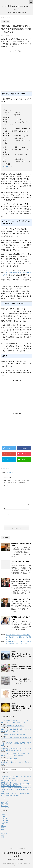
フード (3, 826)
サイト (6, 521)
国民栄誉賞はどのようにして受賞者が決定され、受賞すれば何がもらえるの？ (21, 708)
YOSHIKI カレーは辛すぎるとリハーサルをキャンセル (21, 600)
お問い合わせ (14, 849)
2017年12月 (5, 808)
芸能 (8, 468)
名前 (6, 508)
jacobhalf (10, 472)
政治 (3, 828)
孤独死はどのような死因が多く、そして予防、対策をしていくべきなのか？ (21, 681)
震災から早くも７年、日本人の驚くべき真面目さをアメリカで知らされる (21, 656)
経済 (3, 835)
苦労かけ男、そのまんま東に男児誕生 (13, 734)
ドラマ (3, 824)
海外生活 (4, 833)
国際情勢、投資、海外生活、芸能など (17, 859)
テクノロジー (6, 822)
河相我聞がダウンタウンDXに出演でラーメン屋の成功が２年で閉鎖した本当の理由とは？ (19, 637)
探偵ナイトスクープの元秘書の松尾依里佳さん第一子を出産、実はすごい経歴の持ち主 (21, 581)
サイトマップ (22, 849)
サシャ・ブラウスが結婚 (9, 759)
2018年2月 (5, 804)
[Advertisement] (16, 72)
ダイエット (5, 820)
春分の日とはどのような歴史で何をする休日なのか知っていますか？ (21, 669)
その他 (5, 468)
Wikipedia (6, 166)
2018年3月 (5, 802)
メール (6, 515)
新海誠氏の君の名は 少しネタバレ (13, 726)
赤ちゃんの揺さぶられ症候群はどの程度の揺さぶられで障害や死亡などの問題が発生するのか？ (21, 695)
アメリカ (4, 817)
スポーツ (4, 818)
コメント (6, 486)
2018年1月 (5, 806)
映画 (3, 830)
